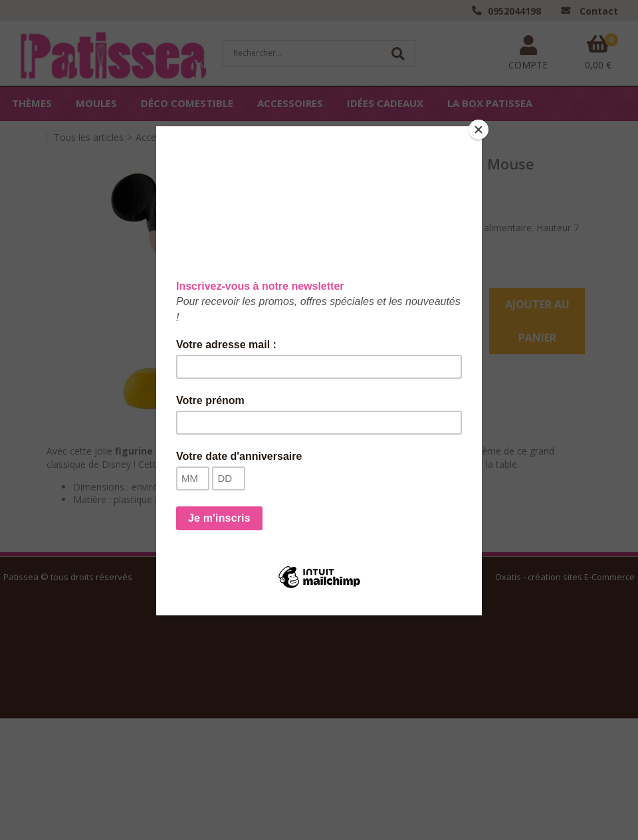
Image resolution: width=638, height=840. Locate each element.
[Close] (478, 130)
